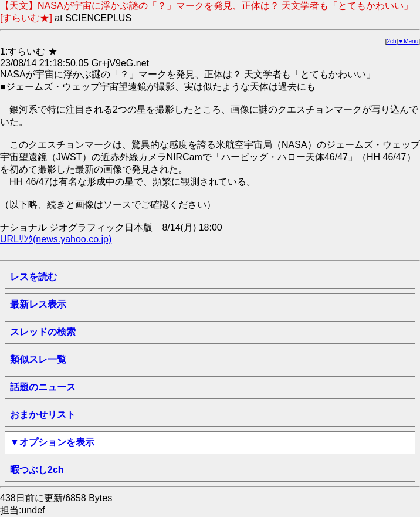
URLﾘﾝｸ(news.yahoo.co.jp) (56, 239)
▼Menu (408, 41)
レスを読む (33, 277)
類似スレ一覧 (38, 359)
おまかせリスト (43, 415)
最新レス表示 (38, 304)
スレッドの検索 (43, 332)
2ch (392, 41)
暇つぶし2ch (37, 470)
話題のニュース (43, 387)
